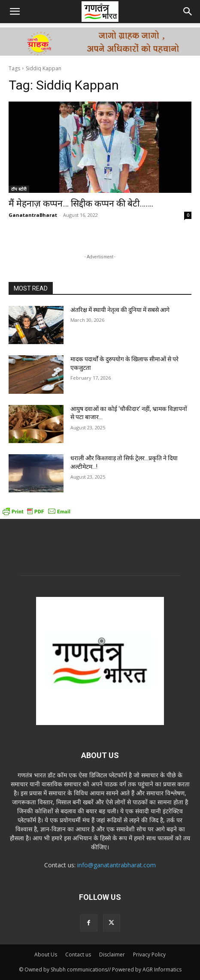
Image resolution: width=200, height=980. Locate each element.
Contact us (78, 955)
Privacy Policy (149, 955)
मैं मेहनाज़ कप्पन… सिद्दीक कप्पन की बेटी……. (81, 204)
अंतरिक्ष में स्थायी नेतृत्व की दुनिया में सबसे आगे (120, 310)
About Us (46, 955)
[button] (15, 12)
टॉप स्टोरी (19, 189)
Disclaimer (112, 955)
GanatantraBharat (33, 215)
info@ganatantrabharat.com (117, 865)
